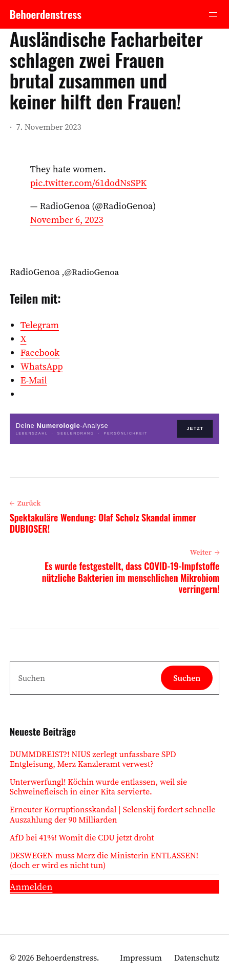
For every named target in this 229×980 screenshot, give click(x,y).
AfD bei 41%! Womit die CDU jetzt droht (82, 838)
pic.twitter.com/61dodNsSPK (89, 183)
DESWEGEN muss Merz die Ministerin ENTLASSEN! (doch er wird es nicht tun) (104, 860)
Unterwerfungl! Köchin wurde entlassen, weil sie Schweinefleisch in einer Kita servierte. (99, 787)
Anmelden (31, 887)
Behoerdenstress (46, 14)
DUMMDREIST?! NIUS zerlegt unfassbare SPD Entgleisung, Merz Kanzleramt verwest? (93, 759)
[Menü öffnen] (213, 14)
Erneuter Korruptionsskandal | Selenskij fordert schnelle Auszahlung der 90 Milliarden (113, 814)
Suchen (187, 678)
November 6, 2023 (67, 220)
